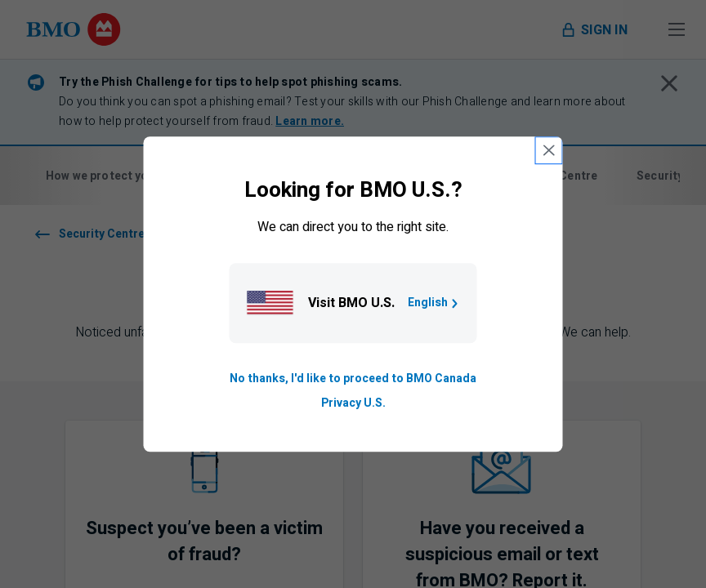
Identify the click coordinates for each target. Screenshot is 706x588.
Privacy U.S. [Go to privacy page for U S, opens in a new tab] (353, 403)
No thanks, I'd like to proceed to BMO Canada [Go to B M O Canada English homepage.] (353, 379)
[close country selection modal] (549, 150)
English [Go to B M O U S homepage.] (434, 303)
